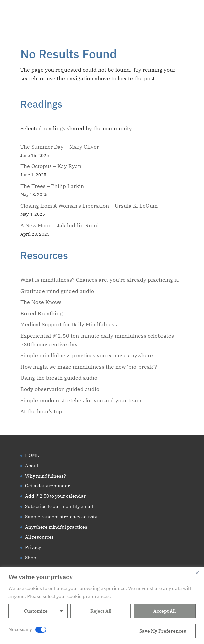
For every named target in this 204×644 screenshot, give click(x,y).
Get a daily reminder (47, 486)
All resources (39, 537)
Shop (31, 558)
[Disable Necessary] (41, 630)
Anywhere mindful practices (56, 527)
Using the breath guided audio (59, 378)
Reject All (101, 611)
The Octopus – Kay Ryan (51, 166)
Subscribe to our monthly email (59, 506)
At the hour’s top (41, 411)
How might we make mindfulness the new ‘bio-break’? (89, 367)
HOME (32, 455)
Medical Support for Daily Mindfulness (69, 324)
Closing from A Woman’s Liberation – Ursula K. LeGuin (89, 206)
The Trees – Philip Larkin (52, 186)
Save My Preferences (163, 631)
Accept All (165, 611)
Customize (36, 611)
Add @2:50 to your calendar (55, 496)
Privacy (33, 547)
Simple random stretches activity (61, 517)
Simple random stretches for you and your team (81, 400)
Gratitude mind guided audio (57, 291)
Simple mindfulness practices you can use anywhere (87, 355)
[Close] (197, 573)
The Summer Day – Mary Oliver (60, 147)
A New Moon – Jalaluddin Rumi (59, 225)
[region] (102, 606)
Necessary (20, 629)
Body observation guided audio (60, 389)
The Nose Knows (41, 302)
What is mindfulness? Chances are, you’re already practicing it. (100, 280)
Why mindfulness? (46, 476)
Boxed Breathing (42, 313)
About (32, 466)
